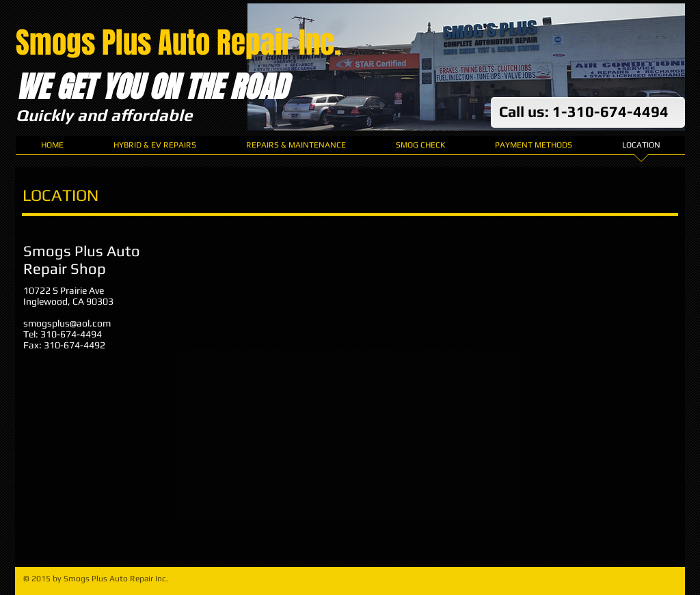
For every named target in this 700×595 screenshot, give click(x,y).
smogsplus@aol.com (67, 323)
